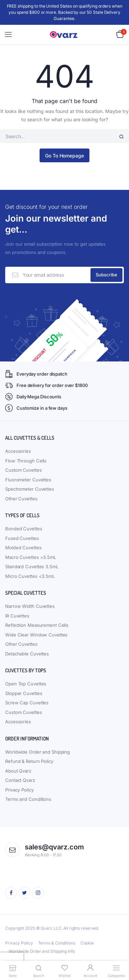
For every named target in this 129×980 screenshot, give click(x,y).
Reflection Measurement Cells (37, 625)
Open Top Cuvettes (26, 684)
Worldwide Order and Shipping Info (42, 951)
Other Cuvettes (21, 499)
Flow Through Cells (26, 461)
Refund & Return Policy (29, 761)
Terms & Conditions (57, 943)
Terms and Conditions (28, 799)
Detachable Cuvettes (27, 654)
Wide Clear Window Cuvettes (36, 635)
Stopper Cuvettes (24, 693)
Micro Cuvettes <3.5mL (30, 576)
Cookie (87, 943)
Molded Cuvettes (23, 548)
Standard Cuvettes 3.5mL (32, 566)
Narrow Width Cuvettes (30, 606)
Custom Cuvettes (24, 470)
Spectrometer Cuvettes (30, 489)
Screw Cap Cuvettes (27, 703)
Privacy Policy (19, 790)
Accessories (18, 451)
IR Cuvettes (17, 616)
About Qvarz (18, 771)
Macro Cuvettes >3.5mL (31, 557)
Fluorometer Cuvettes (28, 480)
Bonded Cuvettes (24, 529)
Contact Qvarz (20, 780)
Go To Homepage (64, 156)
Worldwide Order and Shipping (37, 752)
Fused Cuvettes (22, 538)
